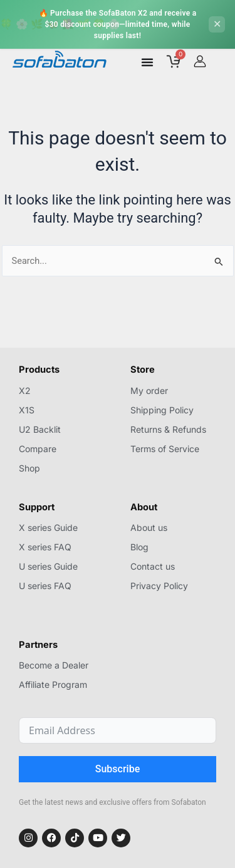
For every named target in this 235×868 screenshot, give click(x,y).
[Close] (217, 24)
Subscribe (118, 769)
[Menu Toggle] (147, 62)
